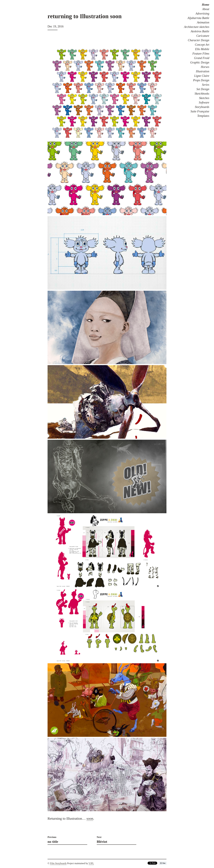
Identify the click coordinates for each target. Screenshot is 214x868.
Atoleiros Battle (200, 31)
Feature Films (201, 54)
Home (206, 5)
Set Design (203, 89)
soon (90, 818)
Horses (205, 67)
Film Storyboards (58, 863)
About (206, 9)
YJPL (91, 863)
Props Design (201, 80)
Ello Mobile (202, 49)
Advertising (202, 13)
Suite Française (200, 111)
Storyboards (202, 107)
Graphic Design (200, 62)
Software (204, 102)
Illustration (203, 71)
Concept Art (202, 45)
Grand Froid (202, 58)
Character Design (199, 40)
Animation (203, 22)
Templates (203, 116)
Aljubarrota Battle (198, 18)
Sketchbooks (202, 94)
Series (206, 85)
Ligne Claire (202, 76)
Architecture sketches (197, 27)
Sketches (204, 98)
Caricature (203, 36)
